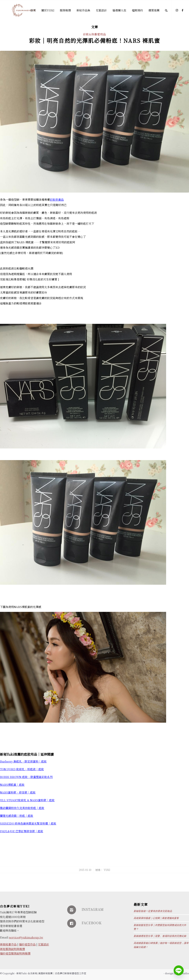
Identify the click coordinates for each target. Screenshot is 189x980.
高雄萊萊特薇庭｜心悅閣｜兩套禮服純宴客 (156, 918)
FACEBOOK (92, 923)
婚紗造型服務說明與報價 (15, 953)
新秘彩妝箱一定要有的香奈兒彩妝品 (153, 911)
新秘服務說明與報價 (12, 949)
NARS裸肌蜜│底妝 (12, 785)
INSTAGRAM (93, 909)
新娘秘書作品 (8, 944)
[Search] (166, 10)
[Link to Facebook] (183, 10)
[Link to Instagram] (177, 10)
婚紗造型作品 (27, 944)
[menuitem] (33, 10)
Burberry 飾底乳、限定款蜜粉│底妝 (23, 761)
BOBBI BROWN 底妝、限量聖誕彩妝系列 (26, 777)
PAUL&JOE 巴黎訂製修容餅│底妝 (22, 831)
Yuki (107, 870)
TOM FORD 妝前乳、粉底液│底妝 (22, 769)
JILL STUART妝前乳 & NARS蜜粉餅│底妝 (27, 800)
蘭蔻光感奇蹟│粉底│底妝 (17, 816)
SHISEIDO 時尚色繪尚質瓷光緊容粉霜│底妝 (28, 823)
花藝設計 (44, 944)
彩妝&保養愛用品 (94, 34)
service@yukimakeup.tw (26, 937)
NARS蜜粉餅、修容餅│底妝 (18, 792)
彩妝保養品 (57, 199)
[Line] (179, 970)
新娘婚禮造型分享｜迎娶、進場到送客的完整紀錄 (160, 936)
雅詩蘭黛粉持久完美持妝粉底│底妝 (22, 808)
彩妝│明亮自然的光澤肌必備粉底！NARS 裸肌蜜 (94, 40)
